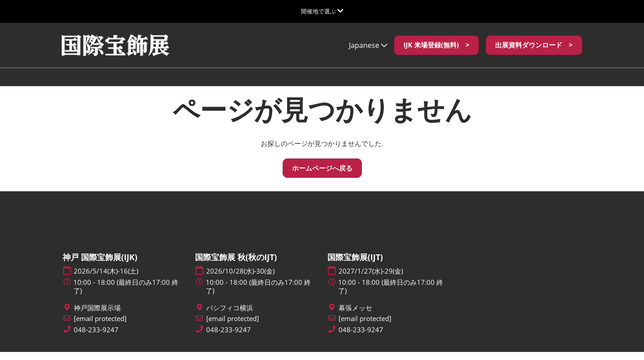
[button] (436, 54)
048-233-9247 (96, 338)
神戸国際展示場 (97, 316)
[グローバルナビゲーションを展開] (322, 11)
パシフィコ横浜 (230, 316)
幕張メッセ (355, 316)
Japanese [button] (368, 54)
